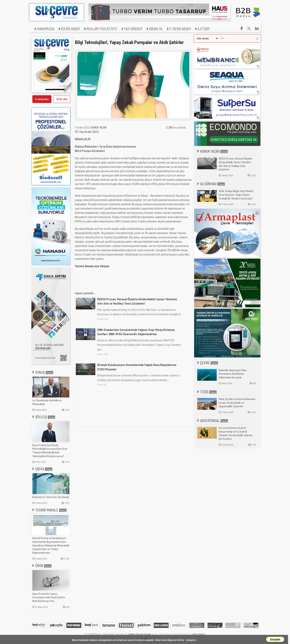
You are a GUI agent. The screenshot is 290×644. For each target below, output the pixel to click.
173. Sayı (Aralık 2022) (87, 132)
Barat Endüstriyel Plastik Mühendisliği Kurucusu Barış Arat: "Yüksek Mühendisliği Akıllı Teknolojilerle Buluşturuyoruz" (50, 451)
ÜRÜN (42, 566)
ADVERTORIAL (212, 421)
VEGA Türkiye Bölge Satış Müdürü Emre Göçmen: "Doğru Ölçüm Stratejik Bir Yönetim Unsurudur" (236, 195)
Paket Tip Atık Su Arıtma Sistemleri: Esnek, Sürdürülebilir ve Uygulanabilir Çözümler (237, 403)
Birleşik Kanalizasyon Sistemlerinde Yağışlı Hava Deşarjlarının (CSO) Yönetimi (137, 367)
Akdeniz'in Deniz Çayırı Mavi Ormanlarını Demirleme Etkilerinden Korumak (233, 374)
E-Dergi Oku (42, 99)
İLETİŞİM (202, 29)
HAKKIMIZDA (44, 29)
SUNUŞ (42, 372)
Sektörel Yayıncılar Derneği (140, 634)
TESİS (206, 392)
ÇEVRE (207, 363)
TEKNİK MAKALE (49, 510)
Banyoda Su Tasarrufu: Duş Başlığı (51, 497)
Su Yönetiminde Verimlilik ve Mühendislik (47, 402)
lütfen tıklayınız (198, 634)
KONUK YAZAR (99, 127)
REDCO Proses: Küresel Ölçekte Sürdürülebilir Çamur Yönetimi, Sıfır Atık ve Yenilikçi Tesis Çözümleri (137, 301)
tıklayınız (191, 640)
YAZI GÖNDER (131, 29)
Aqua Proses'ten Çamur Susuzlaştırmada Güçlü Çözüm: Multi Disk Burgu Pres (49, 597)
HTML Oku (62, 99)
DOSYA (42, 469)
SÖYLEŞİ (43, 417)
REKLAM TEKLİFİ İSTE (100, 29)
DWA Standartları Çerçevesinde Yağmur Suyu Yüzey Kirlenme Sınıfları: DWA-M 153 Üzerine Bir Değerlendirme (136, 332)
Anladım (275, 639)
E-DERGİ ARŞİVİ (178, 29)
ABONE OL (154, 29)
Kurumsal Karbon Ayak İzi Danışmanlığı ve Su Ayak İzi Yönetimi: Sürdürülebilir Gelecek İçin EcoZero (235, 433)
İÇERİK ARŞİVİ (69, 29)
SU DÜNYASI (211, 184)
